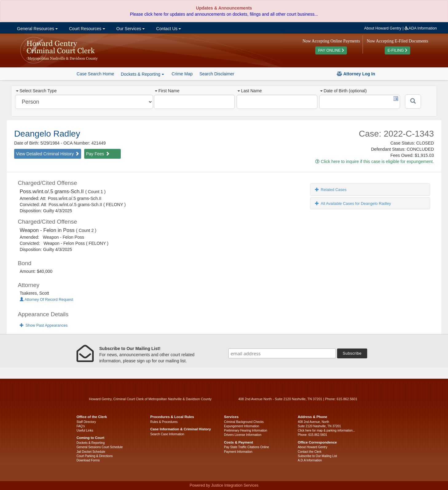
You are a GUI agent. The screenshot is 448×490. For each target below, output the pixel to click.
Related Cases (331, 190)
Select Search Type (36, 91)
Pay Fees (98, 154)
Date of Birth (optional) (343, 91)
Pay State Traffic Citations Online (247, 447)
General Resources (37, 29)
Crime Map (182, 74)
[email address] (282, 353)
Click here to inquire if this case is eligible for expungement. (375, 161)
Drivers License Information (243, 435)
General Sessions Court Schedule (100, 447)
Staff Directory (86, 422)
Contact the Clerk (310, 452)
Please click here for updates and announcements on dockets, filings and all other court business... (224, 14)
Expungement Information (242, 426)
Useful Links (85, 430)
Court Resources (86, 29)
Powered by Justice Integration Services (224, 485)
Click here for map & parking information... (326, 430)
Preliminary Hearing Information (246, 430)
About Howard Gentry (383, 28)
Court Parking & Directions (95, 456)
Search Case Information (167, 434)
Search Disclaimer (217, 74)
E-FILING (397, 50)
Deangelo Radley (47, 134)
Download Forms (88, 460)
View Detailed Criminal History (48, 154)
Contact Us (168, 29)
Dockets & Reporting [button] (142, 74)
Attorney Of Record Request (46, 300)
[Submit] (413, 102)
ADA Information (421, 28)
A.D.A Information (310, 460)
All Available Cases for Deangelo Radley (353, 203)
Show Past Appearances (44, 325)
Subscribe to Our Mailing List (317, 456)
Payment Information (238, 452)
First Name (167, 91)
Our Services (130, 29)
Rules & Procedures (164, 422)
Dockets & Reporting (91, 443)
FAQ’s (81, 426)
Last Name (250, 91)
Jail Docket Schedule (91, 452)
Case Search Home (95, 74)
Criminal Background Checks (244, 422)
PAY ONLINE (331, 50)
